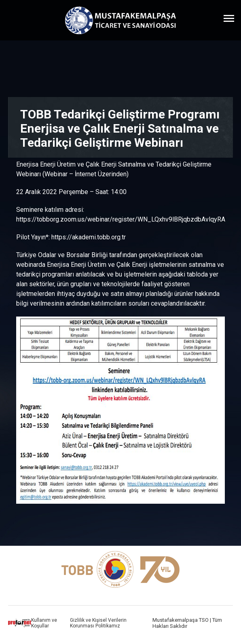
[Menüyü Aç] (229, 18)
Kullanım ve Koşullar (44, 623)
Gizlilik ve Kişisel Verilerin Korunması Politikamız (98, 623)
